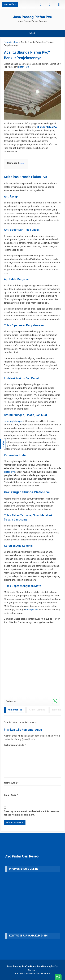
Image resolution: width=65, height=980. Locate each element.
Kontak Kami (10, 4)
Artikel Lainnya (37, 710)
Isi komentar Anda (14, 745)
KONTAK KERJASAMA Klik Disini (29, 936)
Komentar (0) (15, 710)
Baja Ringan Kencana (41, 973)
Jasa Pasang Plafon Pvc (32, 17)
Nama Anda (10, 783)
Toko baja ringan (22, 973)
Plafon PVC (23, 67)
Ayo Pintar (13, 856)
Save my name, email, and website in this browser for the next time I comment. (32, 813)
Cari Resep (30, 856)
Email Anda (10, 795)
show (22, 163)
